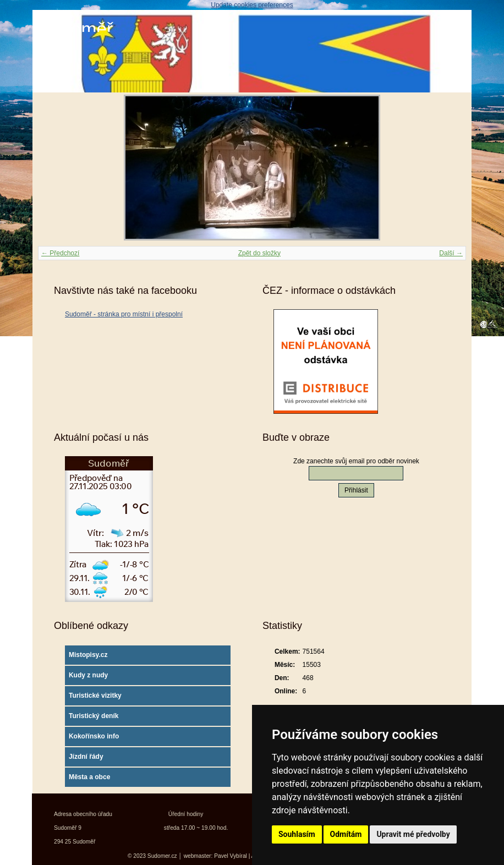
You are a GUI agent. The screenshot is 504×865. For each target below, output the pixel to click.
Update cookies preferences (252, 5)
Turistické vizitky (95, 696)
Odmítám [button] (346, 834)
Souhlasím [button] (297, 834)
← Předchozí (60, 253)
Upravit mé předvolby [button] (413, 834)
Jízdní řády (86, 757)
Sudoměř (75, 29)
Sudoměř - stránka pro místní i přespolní (124, 314)
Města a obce (89, 777)
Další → (451, 253)
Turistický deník (94, 716)
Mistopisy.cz (88, 655)
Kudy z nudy (88, 675)
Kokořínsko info (94, 736)
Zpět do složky (259, 253)
